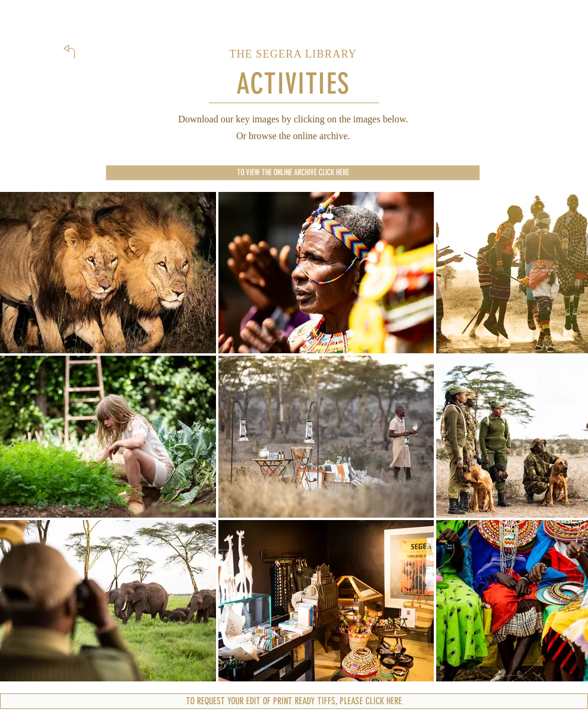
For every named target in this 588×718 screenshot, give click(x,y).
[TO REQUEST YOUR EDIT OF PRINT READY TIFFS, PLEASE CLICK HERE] (294, 701)
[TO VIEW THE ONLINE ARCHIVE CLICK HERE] (293, 173)
